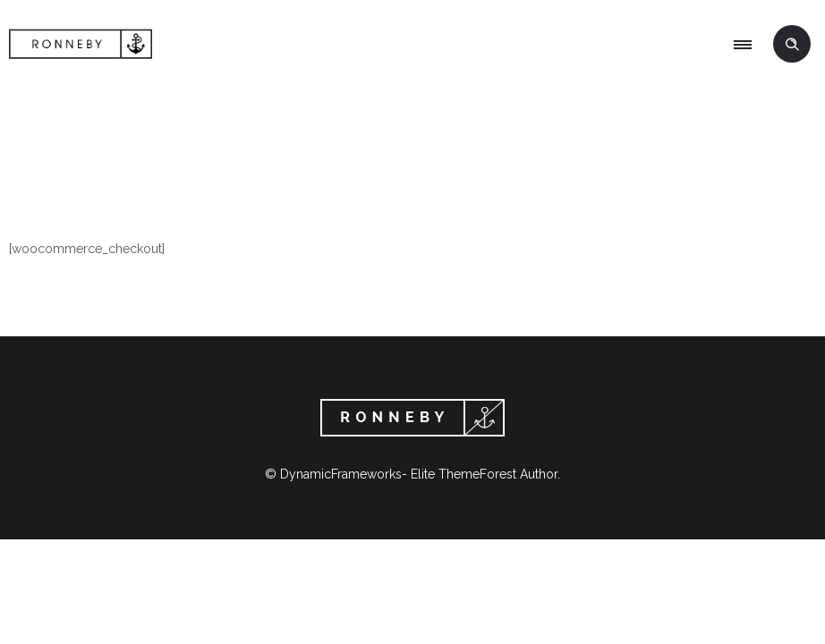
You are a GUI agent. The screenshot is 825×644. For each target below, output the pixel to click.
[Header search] (792, 45)
